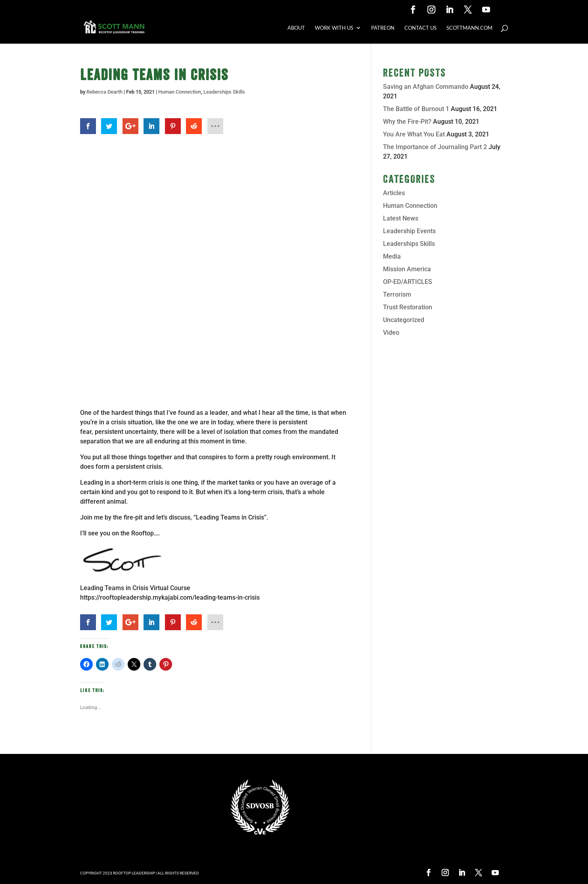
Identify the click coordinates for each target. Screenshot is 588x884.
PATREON (383, 28)
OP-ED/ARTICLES (408, 282)
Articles (394, 193)
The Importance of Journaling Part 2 (435, 147)
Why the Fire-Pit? (407, 122)
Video (391, 333)
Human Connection (180, 92)
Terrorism (397, 294)
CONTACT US (420, 28)
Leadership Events (409, 231)
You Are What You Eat (414, 134)
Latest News (401, 218)
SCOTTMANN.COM (469, 28)
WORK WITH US (334, 28)
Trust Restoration (408, 307)
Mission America (407, 269)
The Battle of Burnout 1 (416, 109)
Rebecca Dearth (104, 92)
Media (392, 256)
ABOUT (296, 28)
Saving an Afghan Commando (426, 87)
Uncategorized (404, 320)
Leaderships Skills (224, 92)
